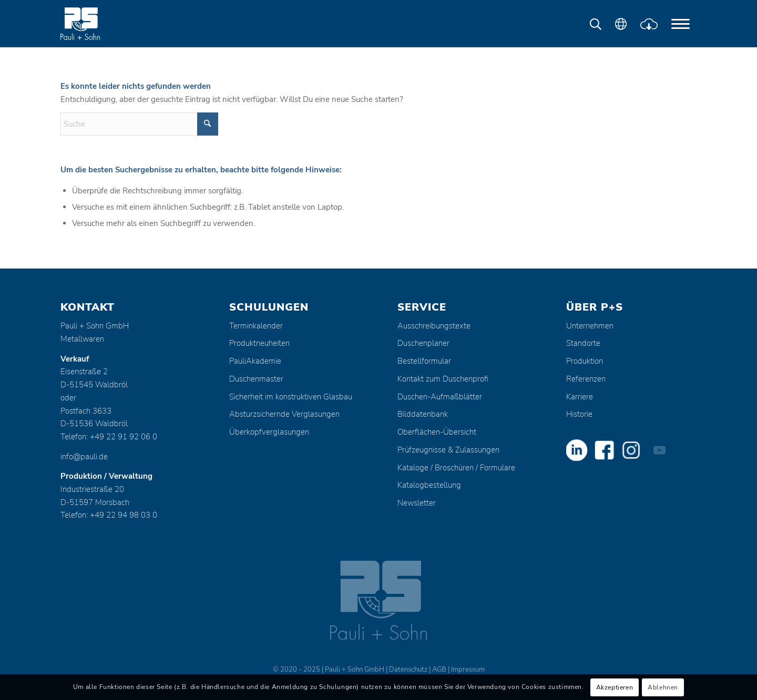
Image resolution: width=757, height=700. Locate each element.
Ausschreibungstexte (434, 326)
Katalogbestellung (429, 485)
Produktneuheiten (259, 343)
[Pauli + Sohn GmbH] (100, 24)
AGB (439, 670)
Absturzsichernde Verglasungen (284, 414)
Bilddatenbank (423, 414)
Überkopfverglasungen (269, 432)
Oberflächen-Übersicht (437, 432)
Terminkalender (256, 326)
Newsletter (417, 503)
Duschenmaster (256, 379)
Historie (579, 414)
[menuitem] (681, 24)
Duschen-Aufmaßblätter (440, 397)
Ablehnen (663, 687)
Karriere (580, 397)
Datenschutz (408, 670)
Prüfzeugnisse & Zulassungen (448, 450)
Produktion (585, 361)
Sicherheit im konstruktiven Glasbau (291, 397)
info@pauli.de (84, 457)
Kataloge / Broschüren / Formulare (456, 468)
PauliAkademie (255, 361)
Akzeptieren (615, 687)
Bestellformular (424, 361)
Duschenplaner (423, 343)
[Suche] (139, 124)
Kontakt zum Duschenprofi (443, 379)
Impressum (468, 670)
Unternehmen (590, 326)
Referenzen (586, 379)
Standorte (583, 343)
